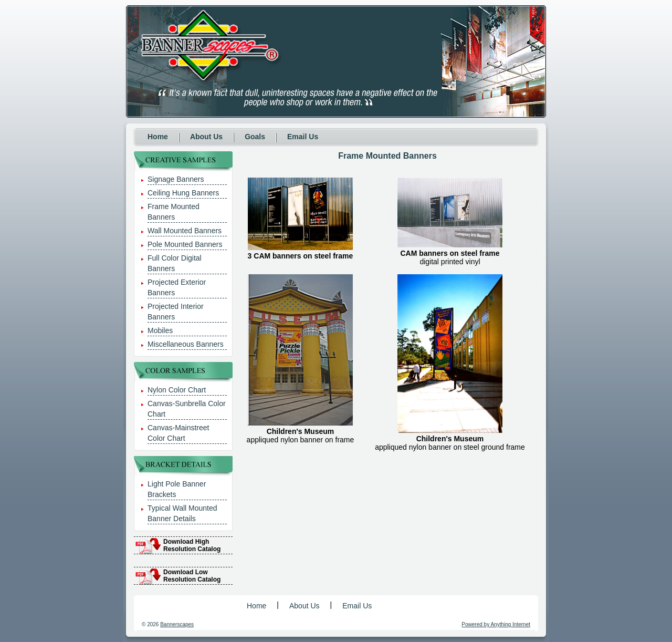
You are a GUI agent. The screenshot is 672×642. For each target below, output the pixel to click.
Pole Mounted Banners (185, 244)
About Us (206, 137)
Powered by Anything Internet (496, 624)
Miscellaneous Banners (186, 344)
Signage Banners (176, 179)
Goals (255, 137)
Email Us (303, 137)
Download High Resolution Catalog (192, 545)
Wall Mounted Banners (185, 231)
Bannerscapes (177, 624)
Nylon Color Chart (177, 390)
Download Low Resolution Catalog (192, 576)
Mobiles (160, 330)
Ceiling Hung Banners (183, 193)
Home (158, 137)
